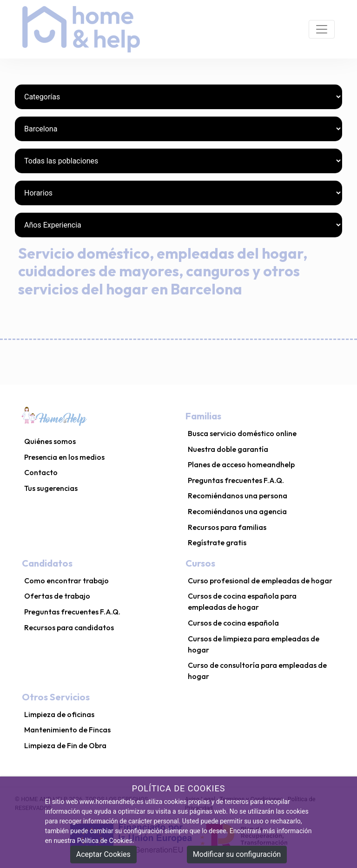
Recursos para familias (227, 527)
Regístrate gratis (217, 542)
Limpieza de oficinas (59, 714)
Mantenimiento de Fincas (67, 730)
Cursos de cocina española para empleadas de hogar (242, 601)
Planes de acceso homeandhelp (241, 464)
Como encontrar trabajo (66, 581)
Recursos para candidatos (69, 627)
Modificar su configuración (237, 854)
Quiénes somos (50, 441)
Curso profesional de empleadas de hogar (260, 581)
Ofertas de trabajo (57, 596)
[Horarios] (178, 193)
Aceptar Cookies (103, 854)
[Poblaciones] (178, 161)
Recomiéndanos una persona (238, 496)
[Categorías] (178, 97)
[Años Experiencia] (178, 225)
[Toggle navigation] (322, 29)
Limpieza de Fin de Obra (65, 745)
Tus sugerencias (51, 488)
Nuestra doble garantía (228, 449)
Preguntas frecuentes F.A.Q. (236, 480)
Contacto (41, 472)
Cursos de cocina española (233, 623)
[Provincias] (178, 129)
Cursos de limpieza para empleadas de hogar (254, 644)
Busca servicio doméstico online (242, 433)
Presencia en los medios (64, 457)
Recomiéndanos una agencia (237, 511)
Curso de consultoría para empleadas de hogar (257, 671)
